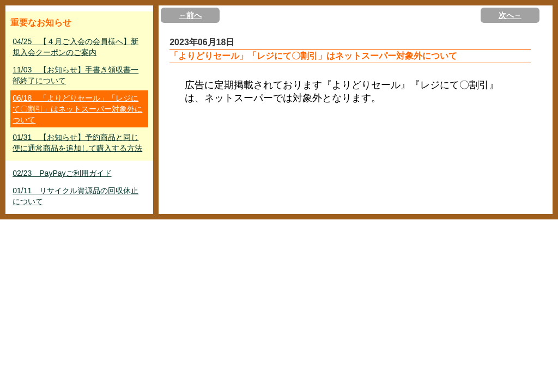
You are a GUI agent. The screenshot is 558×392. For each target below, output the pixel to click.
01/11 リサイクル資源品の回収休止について (75, 196)
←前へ (190, 15)
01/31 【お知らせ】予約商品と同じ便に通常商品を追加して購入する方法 (77, 143)
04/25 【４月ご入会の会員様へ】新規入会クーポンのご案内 (75, 47)
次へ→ (510, 15)
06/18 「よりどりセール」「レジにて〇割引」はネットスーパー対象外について (77, 109)
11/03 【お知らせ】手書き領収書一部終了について (75, 75)
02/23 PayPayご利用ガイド (62, 173)
